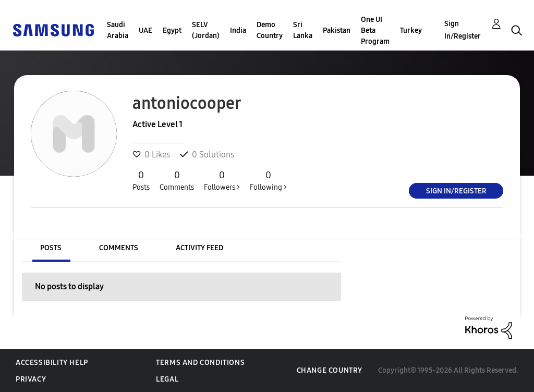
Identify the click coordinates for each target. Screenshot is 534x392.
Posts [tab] (51, 248)
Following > (268, 180)
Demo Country (270, 30)
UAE (145, 30)
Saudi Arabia (118, 30)
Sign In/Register (463, 30)
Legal (167, 379)
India (238, 30)
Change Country (330, 370)
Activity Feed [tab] (199, 248)
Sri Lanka (303, 30)
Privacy (31, 379)
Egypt (172, 30)
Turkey (411, 30)
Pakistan (337, 30)
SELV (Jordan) (206, 30)
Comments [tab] (119, 248)
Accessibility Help (52, 363)
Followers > (222, 180)
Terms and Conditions (200, 363)
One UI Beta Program (375, 30)
